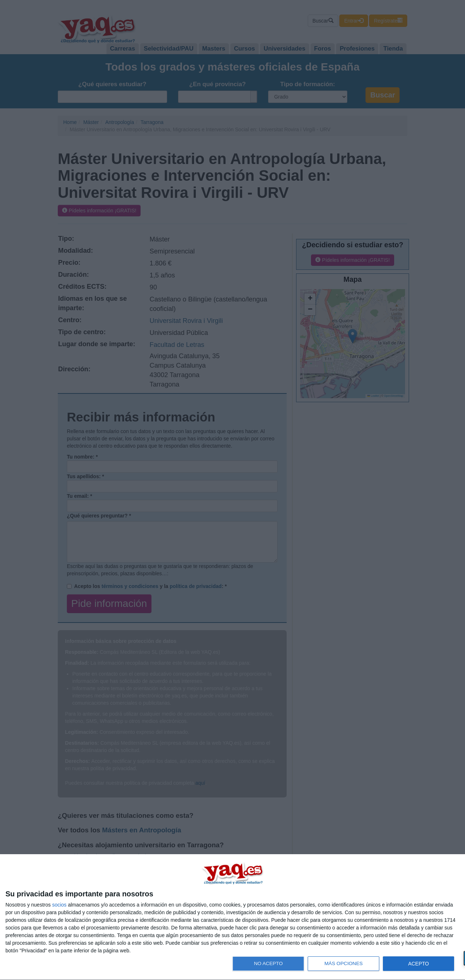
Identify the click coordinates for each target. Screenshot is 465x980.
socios (59, 905)
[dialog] (232, 917)
